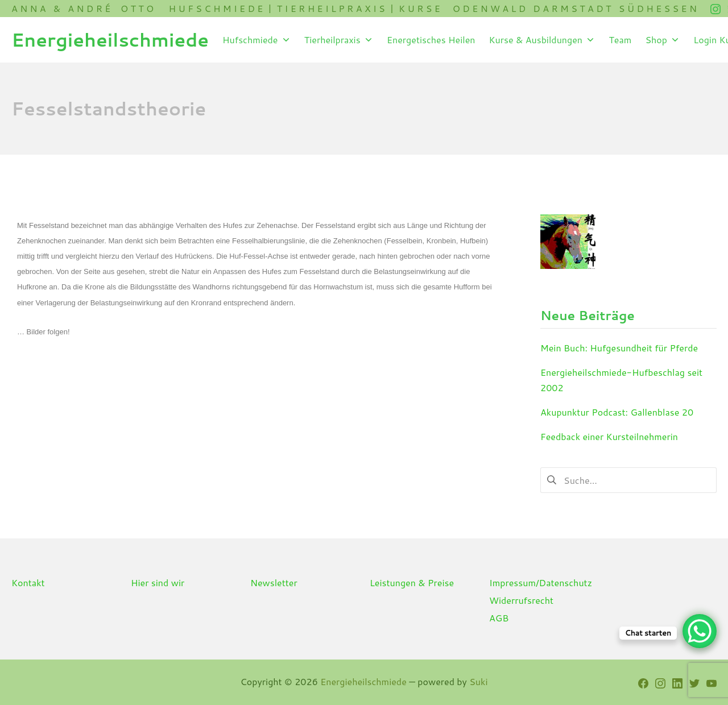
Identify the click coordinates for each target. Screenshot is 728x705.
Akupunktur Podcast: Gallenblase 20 (617, 412)
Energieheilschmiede (363, 681)
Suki (478, 681)
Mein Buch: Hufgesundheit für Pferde (619, 348)
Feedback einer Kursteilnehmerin (609, 436)
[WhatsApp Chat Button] (700, 631)
